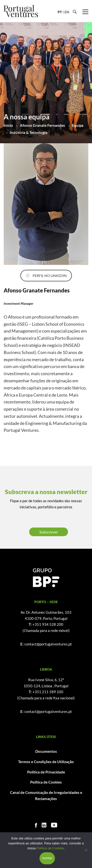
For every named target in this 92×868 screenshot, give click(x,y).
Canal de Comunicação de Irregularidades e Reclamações (46, 796)
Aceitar (47, 858)
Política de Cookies (46, 782)
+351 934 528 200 (48, 624)
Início (8, 125)
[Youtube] (54, 825)
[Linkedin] (44, 825)
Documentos (46, 751)
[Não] (86, 850)
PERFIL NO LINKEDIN (46, 276)
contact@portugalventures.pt (48, 644)
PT (60, 12)
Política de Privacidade (46, 772)
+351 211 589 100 (48, 692)
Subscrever (49, 532)
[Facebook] (36, 825)
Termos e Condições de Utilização (46, 762)
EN (67, 12)
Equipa (78, 125)
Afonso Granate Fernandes (42, 125)
